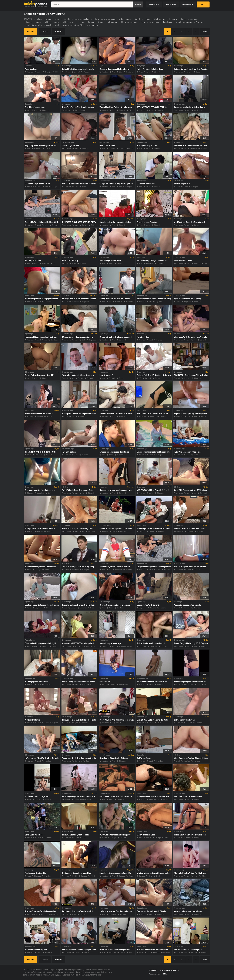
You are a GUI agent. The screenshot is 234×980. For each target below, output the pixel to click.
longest (59, 32)
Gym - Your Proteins (108, 145)
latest (45, 32)
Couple (199, 72)
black (124, 22)
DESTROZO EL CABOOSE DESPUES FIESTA (79, 222)
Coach (47, 148)
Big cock (55, 225)
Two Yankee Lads (69, 452)
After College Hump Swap (110, 260)
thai (156, 19)
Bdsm (29, 570)
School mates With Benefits (148, 605)
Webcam (87, 72)
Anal (114, 72)
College (67, 72)
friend (82, 25)
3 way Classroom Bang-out (36, 950)
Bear (77, 110)
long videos (188, 4)
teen (57, 19)
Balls (46, 225)
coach (49, 25)
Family (151, 531)
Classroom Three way (146, 184)
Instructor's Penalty (70, 260)
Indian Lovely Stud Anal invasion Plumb (79, 682)
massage (134, 22)
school (39, 19)
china (66, 22)
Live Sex (203, 4)
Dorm (131, 876)
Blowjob (157, 72)
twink (138, 19)
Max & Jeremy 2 (106, 375)
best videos (154, 4)
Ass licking (198, 110)
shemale (156, 22)
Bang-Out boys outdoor (35, 835)
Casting (123, 952)
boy (105, 19)
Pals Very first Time (33, 260)
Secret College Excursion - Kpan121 (40, 375)
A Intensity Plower (32, 720)
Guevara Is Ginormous (183, 260)
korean (91, 22)
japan (184, 19)
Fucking (30, 416)
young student (70, 25)
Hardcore (130, 72)
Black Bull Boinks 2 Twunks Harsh (188, 796)
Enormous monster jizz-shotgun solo (40, 490)
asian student (125, 19)
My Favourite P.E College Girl (37, 796)
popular (30, 32)
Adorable (180, 531)
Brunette (160, 110)
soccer (75, 22)
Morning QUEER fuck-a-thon (36, 682)
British (121, 378)
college (147, 19)
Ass (185, 148)
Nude (47, 570)
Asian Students (31, 69)
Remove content (155, 974)
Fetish (203, 416)
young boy (94, 25)
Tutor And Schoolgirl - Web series (188, 452)
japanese (173, 19)
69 (140, 378)
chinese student (52, 22)
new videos (171, 4)
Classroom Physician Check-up (37, 184)
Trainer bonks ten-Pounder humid (151, 643)
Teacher (49, 416)
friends (101, 22)
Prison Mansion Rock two (147, 222)
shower (189, 22)
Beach (114, 531)
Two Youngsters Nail (71, 145)
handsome (168, 22)
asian (76, 19)
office (40, 25)
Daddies (142, 531)
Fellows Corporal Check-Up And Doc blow (191, 69)
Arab (141, 838)
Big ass (84, 225)
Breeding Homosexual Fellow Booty (114, 69)
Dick (121, 72)
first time (200, 22)
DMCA (165, 974)
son (83, 22)
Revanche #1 (105, 682)
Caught (40, 531)
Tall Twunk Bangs (144, 758)
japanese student (34, 22)
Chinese (49, 608)
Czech (158, 876)
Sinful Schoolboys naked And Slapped (40, 567)
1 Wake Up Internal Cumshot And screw (116, 911)
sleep (113, 19)
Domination (124, 684)
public (179, 22)
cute (164, 19)
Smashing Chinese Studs (35, 107)
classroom (113, 22)
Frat (166, 838)
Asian (39, 72)
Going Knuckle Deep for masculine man (153, 796)
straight (67, 19)
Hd (56, 72)
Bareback (68, 110)
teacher (86, 19)
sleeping (194, 19)
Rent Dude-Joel (143, 337)
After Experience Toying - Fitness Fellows (191, 758)
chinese (96, 19)
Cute (84, 110)
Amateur (30, 72)
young (49, 19)
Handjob (48, 72)
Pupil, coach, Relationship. (36, 873)
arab (57, 25)
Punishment (87, 799)
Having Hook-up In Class (147, 145)
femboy (145, 22)
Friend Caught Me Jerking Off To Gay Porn (191, 643)
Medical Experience (182, 184)
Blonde (159, 340)
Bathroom (154, 646)
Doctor (87, 952)
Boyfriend (39, 608)
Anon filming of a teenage (110, 643)
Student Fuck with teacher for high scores (42, 605)
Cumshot (122, 148)
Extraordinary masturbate (185, 720)
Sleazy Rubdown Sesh (146, 835)
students (30, 25)
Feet (195, 416)
